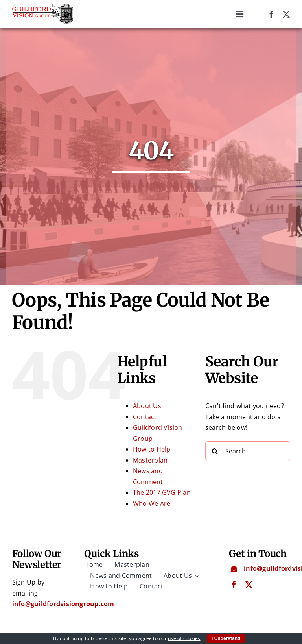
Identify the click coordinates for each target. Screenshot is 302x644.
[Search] (215, 452)
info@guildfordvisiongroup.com (63, 604)
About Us (147, 406)
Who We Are (152, 504)
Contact (145, 417)
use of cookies (184, 638)
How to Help (152, 450)
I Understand (226, 638)
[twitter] (286, 14)
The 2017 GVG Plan (162, 493)
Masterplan (150, 461)
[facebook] (271, 14)
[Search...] (248, 452)
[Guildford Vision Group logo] (43, 7)
